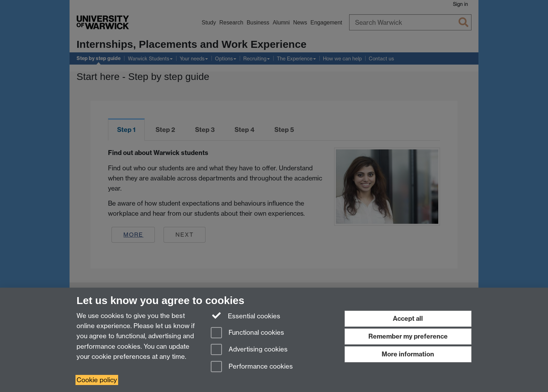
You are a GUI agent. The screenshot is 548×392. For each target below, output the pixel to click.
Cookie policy (97, 380)
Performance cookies (252, 367)
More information (408, 354)
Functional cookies (247, 333)
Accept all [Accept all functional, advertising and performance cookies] (408, 319)
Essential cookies (246, 316)
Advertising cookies (249, 350)
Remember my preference (408, 336)
